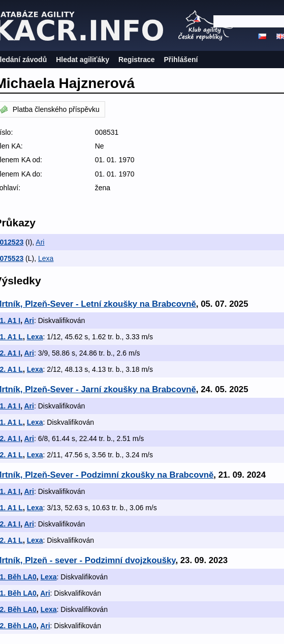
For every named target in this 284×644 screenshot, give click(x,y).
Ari (40, 242)
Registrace (137, 60)
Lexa (46, 258)
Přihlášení (181, 60)
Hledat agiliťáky (83, 60)
